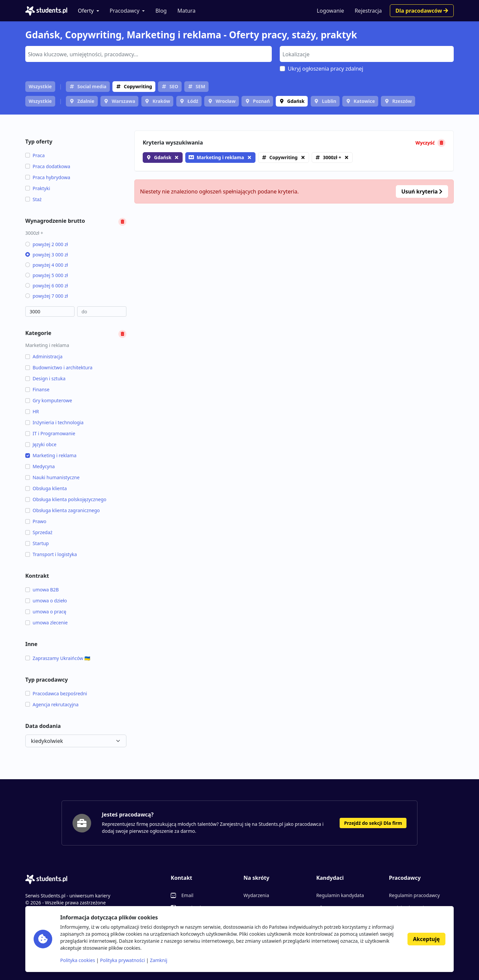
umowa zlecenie (46, 623)
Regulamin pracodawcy (414, 895)
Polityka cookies (78, 960)
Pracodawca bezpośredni (56, 693)
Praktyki (38, 188)
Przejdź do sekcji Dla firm (373, 823)
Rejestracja (368, 11)
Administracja (44, 356)
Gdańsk (296, 101)
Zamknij (159, 960)
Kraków (161, 101)
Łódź (193, 101)
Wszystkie (40, 86)
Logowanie (330, 11)
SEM (200, 86)
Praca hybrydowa (48, 177)
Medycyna (40, 466)
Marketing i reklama (51, 455)
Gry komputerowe (49, 400)
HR (32, 411)
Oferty (86, 11)
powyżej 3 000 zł (47, 255)
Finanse (37, 389)
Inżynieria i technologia (54, 422)
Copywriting (138, 86)
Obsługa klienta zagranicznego (63, 510)
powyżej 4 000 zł (47, 265)
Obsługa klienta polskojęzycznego (66, 499)
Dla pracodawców (422, 11)
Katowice (364, 101)
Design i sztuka (45, 378)
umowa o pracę (46, 612)
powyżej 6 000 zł (47, 286)
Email (187, 895)
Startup (37, 543)
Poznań (261, 101)
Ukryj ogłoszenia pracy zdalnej (325, 69)
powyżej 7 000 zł (47, 296)
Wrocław (226, 101)
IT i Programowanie (50, 433)
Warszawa (124, 101)
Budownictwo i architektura (59, 367)
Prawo (36, 521)
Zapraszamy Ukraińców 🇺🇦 (58, 658)
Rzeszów (402, 101)
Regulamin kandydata (340, 895)
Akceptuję (426, 939)
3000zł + (332, 157)
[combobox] (149, 54)
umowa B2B (42, 590)
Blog (161, 11)
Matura (186, 11)
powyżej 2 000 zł (47, 244)
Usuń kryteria (422, 191)
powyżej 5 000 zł (47, 275)
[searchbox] (148, 54)
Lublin (329, 101)
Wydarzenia (256, 895)
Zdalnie (86, 101)
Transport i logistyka (51, 554)
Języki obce (41, 444)
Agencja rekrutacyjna (52, 704)
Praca (35, 155)
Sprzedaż (39, 532)
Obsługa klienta (46, 488)
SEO (174, 86)
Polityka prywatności (123, 960)
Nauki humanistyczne (52, 477)
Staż (33, 199)
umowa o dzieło (46, 601)
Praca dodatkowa (48, 166)
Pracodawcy (125, 11)
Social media (92, 86)
